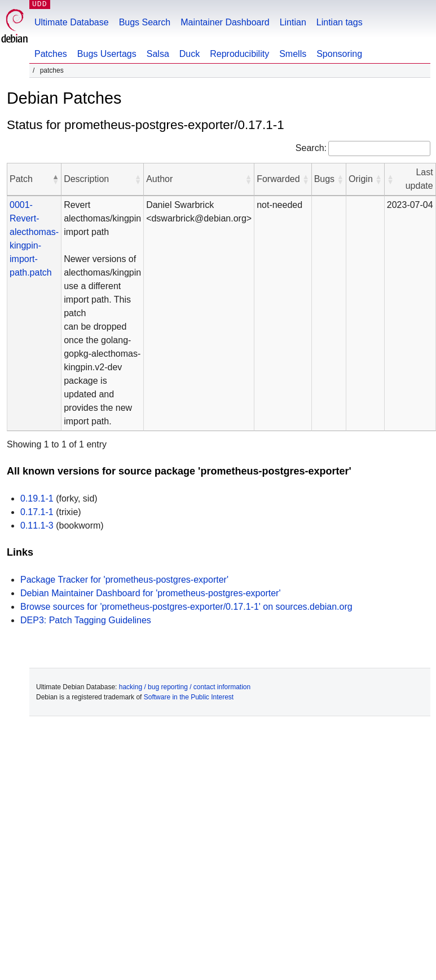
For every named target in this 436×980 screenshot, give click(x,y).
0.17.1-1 (37, 512)
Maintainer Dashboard (225, 22)
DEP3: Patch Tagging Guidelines (86, 620)
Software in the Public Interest (189, 697)
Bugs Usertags (107, 54)
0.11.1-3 (37, 526)
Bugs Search (145, 22)
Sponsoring (339, 54)
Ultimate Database (72, 22)
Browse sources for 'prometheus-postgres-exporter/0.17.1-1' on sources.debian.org (186, 607)
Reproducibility (239, 54)
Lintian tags (340, 22)
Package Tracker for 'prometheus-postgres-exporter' (124, 580)
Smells (293, 54)
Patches (51, 54)
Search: (311, 148)
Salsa (158, 54)
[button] (55, 179)
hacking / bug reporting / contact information (185, 687)
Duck (190, 54)
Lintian (293, 22)
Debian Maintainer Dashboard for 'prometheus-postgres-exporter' (150, 593)
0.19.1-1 (37, 498)
